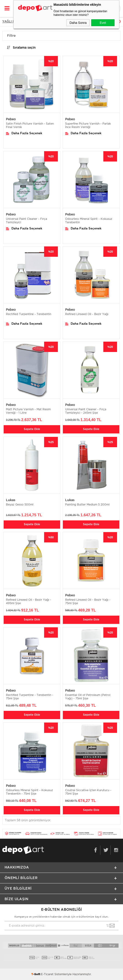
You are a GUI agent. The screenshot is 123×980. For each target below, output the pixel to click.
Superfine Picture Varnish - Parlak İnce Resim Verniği (88, 125)
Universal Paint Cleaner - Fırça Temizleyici (27, 221)
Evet (103, 23)
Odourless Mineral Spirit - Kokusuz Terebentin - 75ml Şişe (29, 792)
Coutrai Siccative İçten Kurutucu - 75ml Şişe (88, 792)
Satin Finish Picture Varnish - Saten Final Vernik (30, 125)
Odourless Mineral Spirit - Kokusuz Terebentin (89, 221)
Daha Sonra (78, 23)
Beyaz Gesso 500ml (20, 505)
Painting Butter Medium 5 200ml (87, 505)
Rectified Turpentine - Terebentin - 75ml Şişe (30, 697)
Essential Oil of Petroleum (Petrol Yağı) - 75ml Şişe (88, 697)
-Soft (36, 974)
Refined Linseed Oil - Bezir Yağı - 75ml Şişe (88, 602)
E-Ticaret (47, 974)
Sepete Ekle (32, 429)
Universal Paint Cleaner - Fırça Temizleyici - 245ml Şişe (86, 411)
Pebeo (11, 119)
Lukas (11, 500)
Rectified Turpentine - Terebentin (29, 314)
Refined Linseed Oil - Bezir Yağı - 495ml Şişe (29, 602)
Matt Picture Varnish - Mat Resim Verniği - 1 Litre (28, 411)
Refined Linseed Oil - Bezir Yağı (87, 314)
